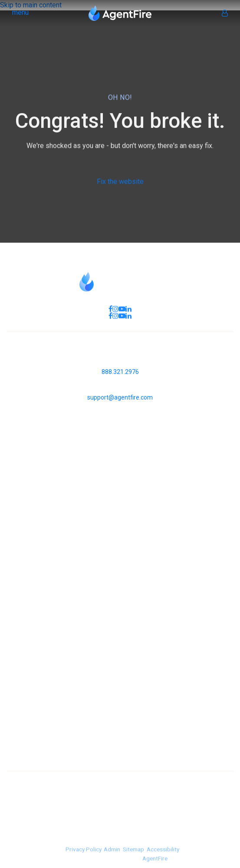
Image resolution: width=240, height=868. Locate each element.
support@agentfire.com (120, 397)
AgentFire (155, 864)
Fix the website (120, 184)
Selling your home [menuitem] (120, 648)
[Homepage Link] (120, 12)
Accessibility (163, 855)
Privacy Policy (83, 855)
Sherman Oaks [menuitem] (120, 746)
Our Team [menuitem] (120, 550)
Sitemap (133, 855)
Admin (112, 855)
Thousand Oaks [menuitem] (120, 758)
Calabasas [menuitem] (120, 770)
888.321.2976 (120, 372)
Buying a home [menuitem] (120, 636)
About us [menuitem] (120, 538)
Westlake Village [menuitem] (120, 734)
